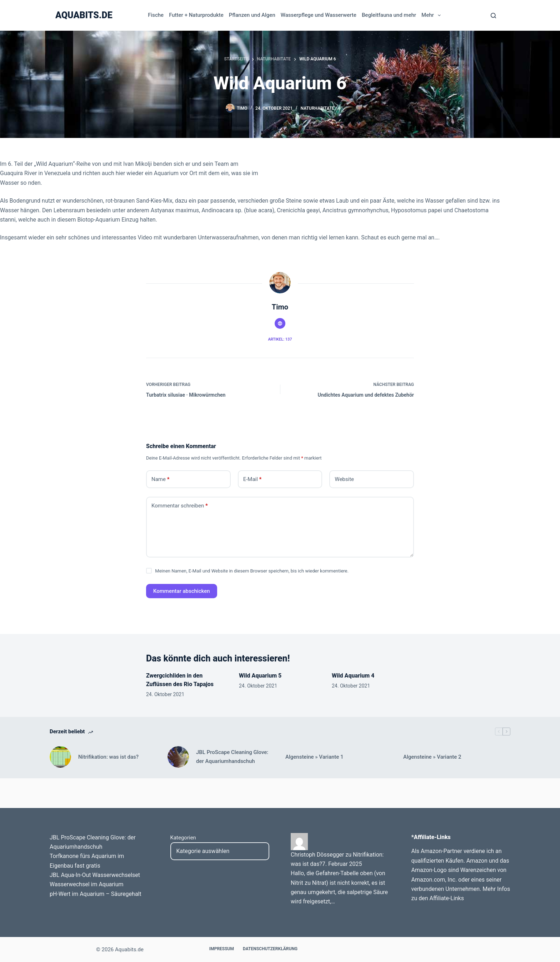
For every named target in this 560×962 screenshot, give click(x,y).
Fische (156, 15)
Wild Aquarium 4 (353, 676)
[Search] (493, 16)
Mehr (432, 15)
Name (161, 479)
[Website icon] (280, 323)
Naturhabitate (317, 108)
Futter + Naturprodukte (196, 15)
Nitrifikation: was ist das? (108, 757)
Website (344, 479)
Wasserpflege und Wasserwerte (319, 15)
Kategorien (183, 838)
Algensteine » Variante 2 (432, 757)
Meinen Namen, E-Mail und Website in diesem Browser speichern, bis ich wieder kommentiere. (252, 571)
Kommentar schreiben (180, 506)
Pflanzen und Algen (252, 15)
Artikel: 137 (280, 339)
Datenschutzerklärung (270, 949)
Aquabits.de (84, 15)
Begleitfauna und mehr (389, 15)
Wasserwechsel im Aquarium (87, 884)
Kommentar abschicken (182, 591)
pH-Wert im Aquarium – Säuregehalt (96, 894)
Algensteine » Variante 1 (314, 757)
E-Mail (252, 479)
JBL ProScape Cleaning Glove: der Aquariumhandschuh (232, 757)
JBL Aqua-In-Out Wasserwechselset (95, 875)
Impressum (222, 949)
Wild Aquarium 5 (260, 676)
